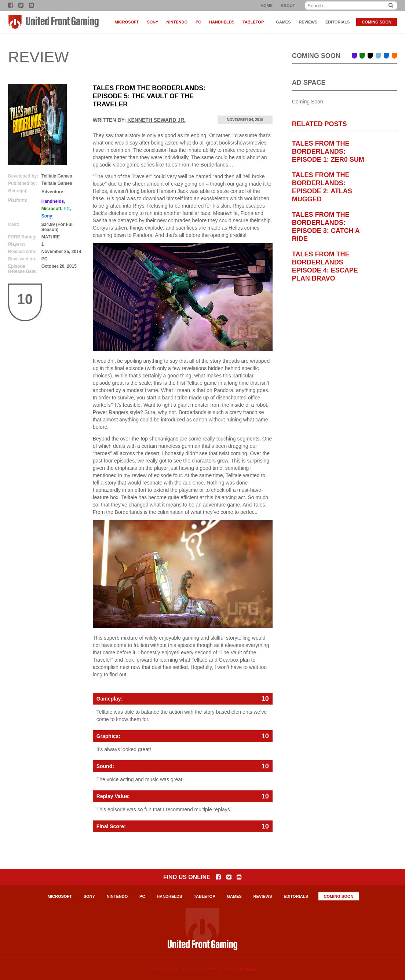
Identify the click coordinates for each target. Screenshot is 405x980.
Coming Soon (377, 22)
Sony (152, 22)
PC (198, 22)
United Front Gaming (54, 22)
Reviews (308, 22)
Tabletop (253, 22)
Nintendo (177, 22)
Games (283, 22)
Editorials (337, 22)
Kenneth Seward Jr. (156, 120)
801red (251, 969)
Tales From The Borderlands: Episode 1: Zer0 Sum (328, 151)
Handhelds (222, 22)
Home (267, 6)
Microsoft (127, 22)
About (288, 6)
